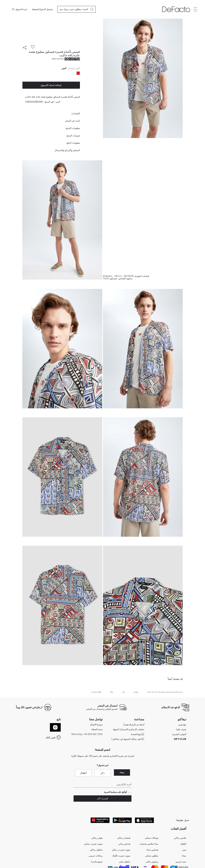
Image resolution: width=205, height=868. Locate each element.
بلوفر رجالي (97, 838)
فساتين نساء (152, 850)
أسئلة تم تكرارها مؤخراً (134, 725)
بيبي (184, 850)
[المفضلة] (36, 9)
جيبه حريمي (181, 862)
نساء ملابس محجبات (149, 844)
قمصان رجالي (124, 838)
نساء (122, 772)
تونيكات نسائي (152, 838)
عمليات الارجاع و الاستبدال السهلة (129, 729)
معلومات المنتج (73, 128)
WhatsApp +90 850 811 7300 (87, 734)
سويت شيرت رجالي (121, 850)
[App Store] (144, 820)
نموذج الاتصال (96, 725)
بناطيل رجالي (96, 850)
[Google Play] (122, 820)
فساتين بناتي (124, 844)
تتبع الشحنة (138, 734)
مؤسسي (182, 725)
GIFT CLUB (180, 739)
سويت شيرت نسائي (93, 844)
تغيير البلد (51, 737)
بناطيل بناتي (125, 862)
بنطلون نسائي (152, 856)
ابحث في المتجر (72, 121)
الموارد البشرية (179, 734)
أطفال (83, 773)
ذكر (102, 773)
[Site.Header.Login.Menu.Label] (195, 9)
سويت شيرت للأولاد (121, 856)
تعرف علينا (181, 729)
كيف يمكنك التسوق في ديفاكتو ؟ (128, 739)
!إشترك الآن (102, 798)
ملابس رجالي (180, 838)
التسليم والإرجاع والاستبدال (67, 150)
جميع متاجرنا (97, 862)
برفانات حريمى (96, 856)
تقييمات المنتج (73, 136)
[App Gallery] (100, 820)
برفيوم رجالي (152, 862)
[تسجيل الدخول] (46, 9)
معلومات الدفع (73, 143)
